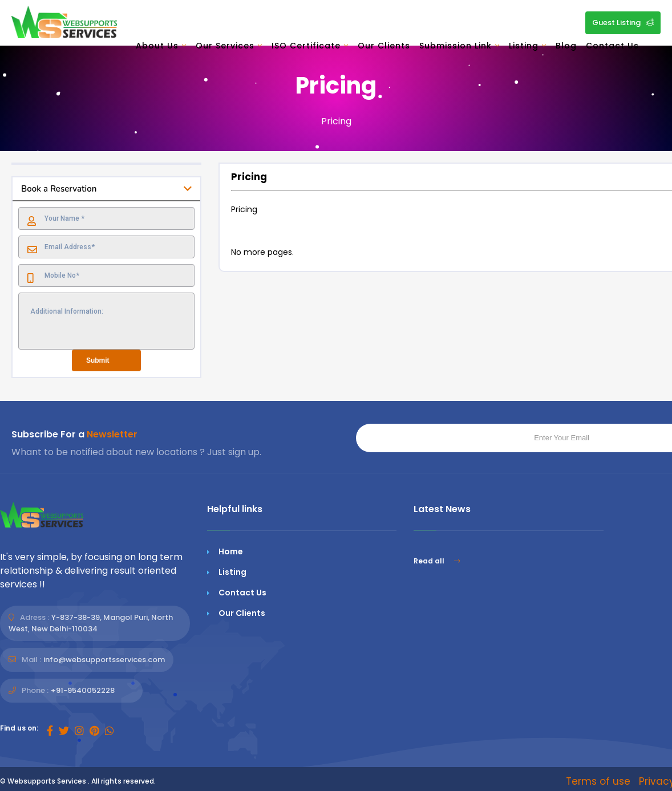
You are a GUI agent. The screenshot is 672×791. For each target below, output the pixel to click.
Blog (566, 46)
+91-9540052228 (83, 690)
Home (231, 551)
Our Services (229, 46)
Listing (528, 46)
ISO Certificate (310, 46)
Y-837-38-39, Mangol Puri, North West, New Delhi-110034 (91, 623)
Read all (437, 561)
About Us (161, 46)
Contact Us (612, 46)
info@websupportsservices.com (104, 660)
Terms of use (598, 781)
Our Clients (384, 46)
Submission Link (460, 46)
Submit (98, 360)
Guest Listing (623, 23)
